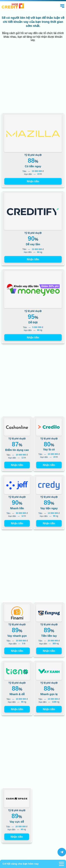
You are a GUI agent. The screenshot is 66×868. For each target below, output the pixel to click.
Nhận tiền (33, 181)
